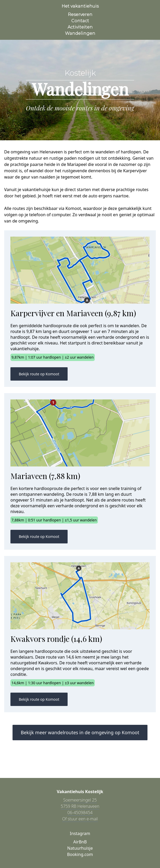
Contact (80, 21)
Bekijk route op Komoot (39, 374)
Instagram (80, 833)
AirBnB (80, 842)
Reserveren (80, 15)
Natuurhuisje (80, 848)
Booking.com (80, 854)
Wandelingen (80, 33)
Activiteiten (80, 27)
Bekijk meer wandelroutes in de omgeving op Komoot (80, 732)
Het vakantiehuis (80, 6)
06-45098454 (80, 813)
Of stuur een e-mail (80, 819)
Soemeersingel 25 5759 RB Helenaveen (80, 803)
